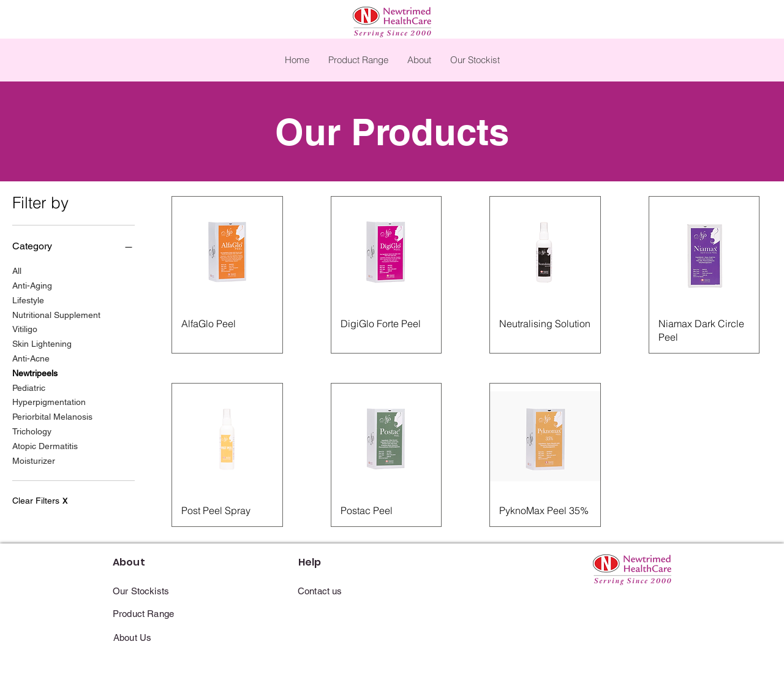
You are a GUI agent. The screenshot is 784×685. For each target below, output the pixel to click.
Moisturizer (34, 460)
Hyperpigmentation (49, 401)
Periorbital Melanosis (52, 416)
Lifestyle (28, 299)
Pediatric (29, 387)
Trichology (32, 430)
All (17, 270)
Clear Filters (40, 501)
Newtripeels (35, 372)
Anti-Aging (32, 285)
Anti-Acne (31, 358)
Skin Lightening (42, 343)
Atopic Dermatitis (45, 445)
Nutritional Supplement (56, 314)
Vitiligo (25, 328)
